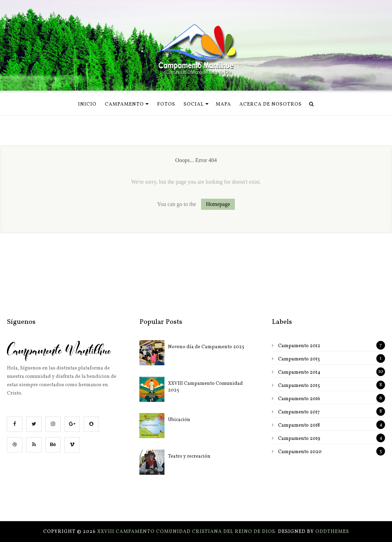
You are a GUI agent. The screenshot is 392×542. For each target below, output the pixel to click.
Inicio (87, 104)
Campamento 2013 (299, 359)
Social (196, 104)
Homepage (218, 204)
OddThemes (332, 532)
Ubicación (179, 420)
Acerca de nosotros (271, 104)
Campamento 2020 (300, 452)
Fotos (166, 104)
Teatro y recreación (189, 456)
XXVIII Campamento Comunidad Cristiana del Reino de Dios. (188, 532)
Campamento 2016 (299, 399)
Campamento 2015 (299, 386)
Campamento (127, 104)
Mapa (223, 104)
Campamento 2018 (299, 425)
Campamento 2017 (299, 412)
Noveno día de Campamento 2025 (206, 347)
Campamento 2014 (299, 372)
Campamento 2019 (299, 439)
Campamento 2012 (299, 346)
